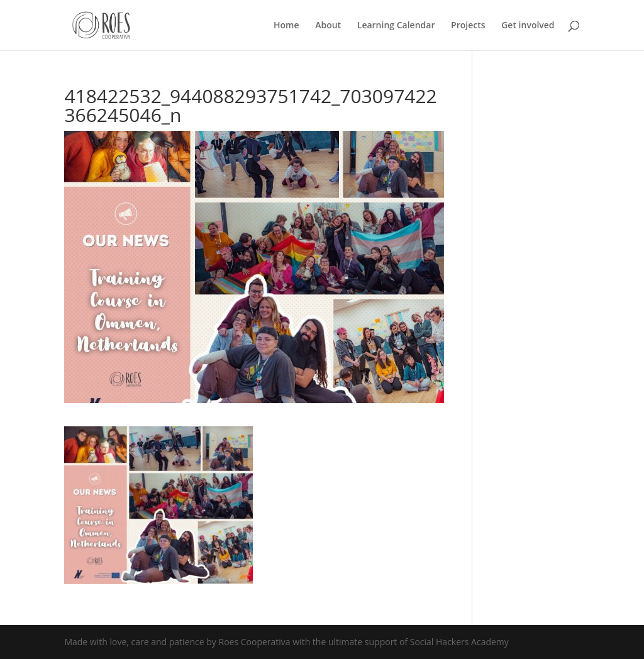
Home (286, 26)
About (328, 26)
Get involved (528, 26)
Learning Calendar (396, 26)
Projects (468, 26)
